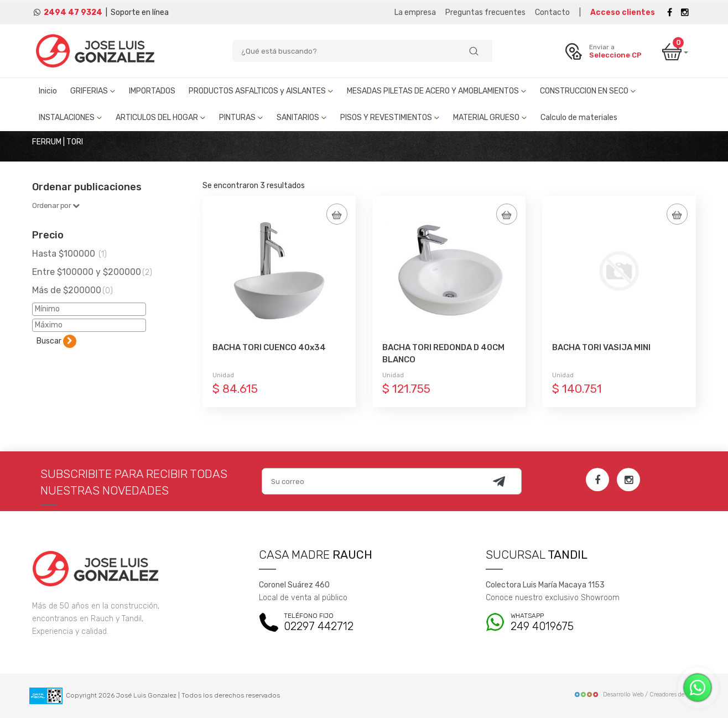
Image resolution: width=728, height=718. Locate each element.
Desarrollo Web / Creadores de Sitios (638, 694)
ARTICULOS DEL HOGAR (161, 118)
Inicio (48, 91)
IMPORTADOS (152, 91)
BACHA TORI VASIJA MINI (601, 347)
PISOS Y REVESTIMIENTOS (390, 118)
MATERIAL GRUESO (490, 118)
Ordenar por (56, 205)
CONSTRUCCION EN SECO (588, 91)
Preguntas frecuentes (485, 12)
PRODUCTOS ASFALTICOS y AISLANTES (261, 91)
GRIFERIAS (93, 91)
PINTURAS (241, 118)
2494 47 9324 (73, 12)
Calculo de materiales (579, 118)
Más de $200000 (72, 290)
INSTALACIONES (71, 118)
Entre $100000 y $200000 (92, 272)
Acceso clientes (623, 12)
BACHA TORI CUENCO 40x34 (269, 347)
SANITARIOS (302, 118)
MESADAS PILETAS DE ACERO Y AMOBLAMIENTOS (437, 91)
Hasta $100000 (69, 254)
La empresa (415, 12)
